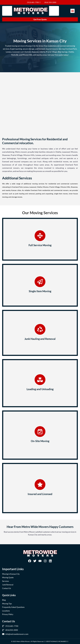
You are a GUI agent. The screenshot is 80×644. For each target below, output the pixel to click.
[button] (73, 11)
